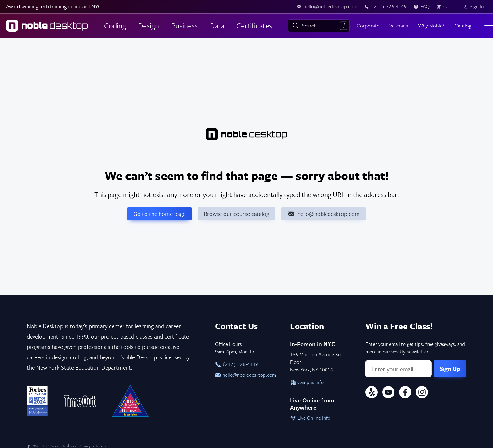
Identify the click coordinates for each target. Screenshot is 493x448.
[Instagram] (422, 393)
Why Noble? (431, 25)
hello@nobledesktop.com (246, 375)
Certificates (254, 25)
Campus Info (307, 382)
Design (149, 25)
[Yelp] (372, 393)
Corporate (368, 25)
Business (184, 25)
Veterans (399, 25)
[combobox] (319, 26)
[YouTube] (388, 393)
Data (217, 25)
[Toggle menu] (489, 26)
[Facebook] (405, 393)
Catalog (463, 25)
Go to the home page (159, 214)
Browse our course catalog (236, 214)
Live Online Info (310, 418)
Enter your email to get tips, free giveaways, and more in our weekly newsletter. (415, 348)
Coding (115, 25)
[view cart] (446, 7)
